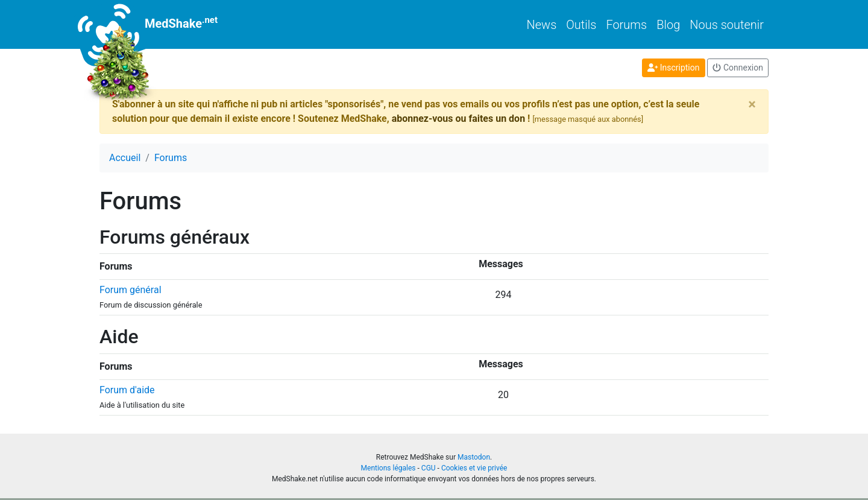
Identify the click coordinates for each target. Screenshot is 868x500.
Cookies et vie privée (474, 468)
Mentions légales (388, 468)
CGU (429, 468)
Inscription (674, 68)
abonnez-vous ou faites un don (458, 119)
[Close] (752, 104)
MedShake (159, 24)
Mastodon (474, 457)
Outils (581, 25)
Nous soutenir (727, 25)
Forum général (131, 290)
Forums (626, 25)
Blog (668, 25)
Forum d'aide (127, 390)
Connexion (738, 68)
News (542, 25)
